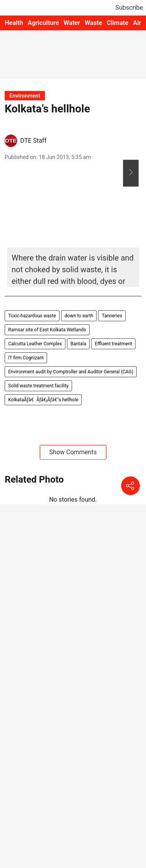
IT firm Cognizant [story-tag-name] (26, 358)
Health (14, 23)
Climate (117, 23)
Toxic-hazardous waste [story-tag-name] (32, 316)
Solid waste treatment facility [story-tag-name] (38, 386)
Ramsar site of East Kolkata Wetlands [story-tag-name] (47, 330)
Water (72, 23)
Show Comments (73, 452)
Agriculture (43, 23)
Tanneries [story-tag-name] (112, 316)
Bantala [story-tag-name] (78, 344)
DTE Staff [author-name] (33, 141)
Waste (94, 23)
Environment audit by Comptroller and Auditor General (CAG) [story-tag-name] (71, 372)
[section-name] (25, 95)
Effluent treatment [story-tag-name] (113, 344)
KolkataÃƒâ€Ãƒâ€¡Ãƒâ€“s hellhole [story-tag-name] (43, 400)
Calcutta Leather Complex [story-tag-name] (35, 344)
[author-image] (11, 141)
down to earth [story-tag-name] (79, 316)
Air (137, 23)
